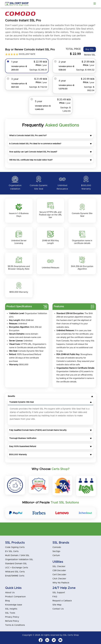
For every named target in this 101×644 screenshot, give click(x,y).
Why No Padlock (61, 583)
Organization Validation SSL (19, 559)
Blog (7, 601)
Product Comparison (15, 597)
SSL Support (59, 593)
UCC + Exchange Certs (17, 568)
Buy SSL (90, 49)
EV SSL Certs (12, 551)
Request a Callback (62, 601)
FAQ (55, 597)
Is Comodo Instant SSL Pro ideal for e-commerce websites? (50, 144)
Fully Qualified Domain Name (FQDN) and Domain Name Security (50, 430)
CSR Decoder (59, 571)
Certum (56, 555)
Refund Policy (12, 621)
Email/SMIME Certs (15, 576)
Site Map (57, 605)
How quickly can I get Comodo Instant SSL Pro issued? (50, 152)
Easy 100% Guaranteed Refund (50, 447)
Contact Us (58, 609)
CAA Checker (59, 579)
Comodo (57, 547)
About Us (10, 593)
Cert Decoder (59, 575)
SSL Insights (11, 609)
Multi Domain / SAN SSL (17, 555)
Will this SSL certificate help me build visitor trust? (50, 160)
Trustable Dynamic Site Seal (50, 402)
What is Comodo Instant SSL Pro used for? (50, 136)
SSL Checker (59, 566)
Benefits (50, 397)
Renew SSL (90, 55)
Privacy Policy (12, 617)
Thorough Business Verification (50, 439)
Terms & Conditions (15, 625)
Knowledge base (14, 605)
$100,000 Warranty (50, 455)
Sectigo (56, 551)
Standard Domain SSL (16, 564)
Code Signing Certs (15, 547)
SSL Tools (10, 613)
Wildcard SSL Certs (15, 572)
